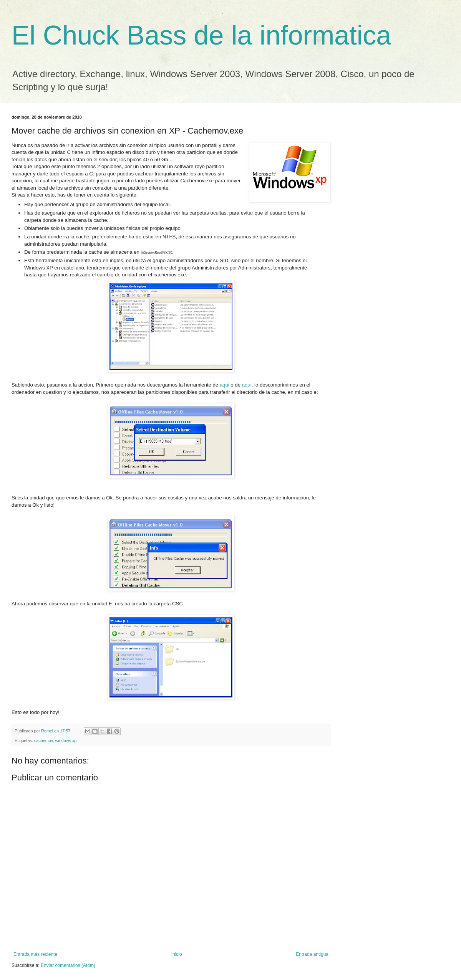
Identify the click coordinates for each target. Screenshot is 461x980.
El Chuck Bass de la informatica (201, 35)
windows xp (66, 740)
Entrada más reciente (35, 954)
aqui (225, 385)
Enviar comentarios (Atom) (68, 965)
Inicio (177, 954)
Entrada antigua (312, 954)
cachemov (43, 740)
